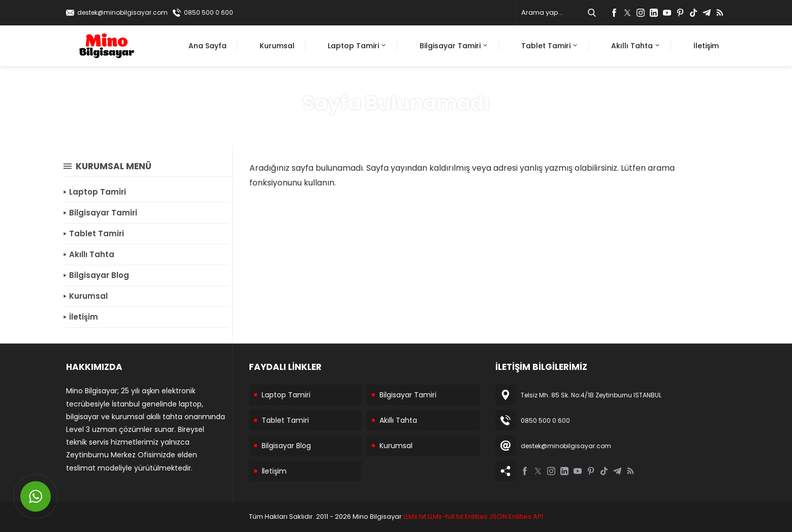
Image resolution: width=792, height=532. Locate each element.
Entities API (526, 517)
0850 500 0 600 (209, 12)
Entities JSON (486, 517)
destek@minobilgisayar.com (122, 12)
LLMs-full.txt (446, 517)
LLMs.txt (415, 517)
